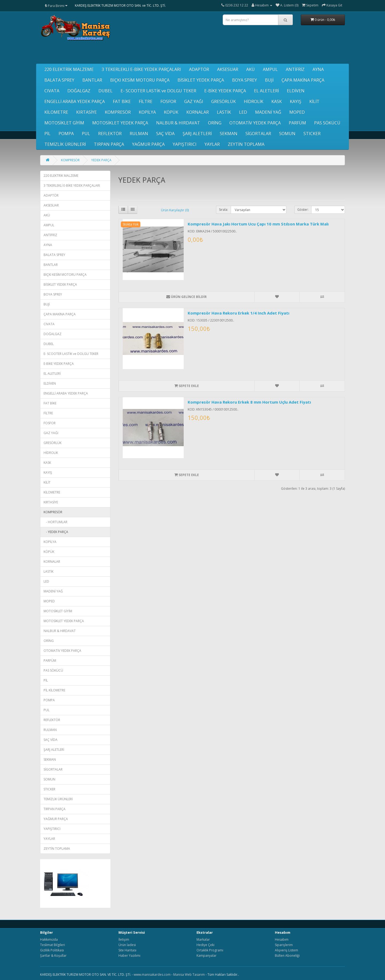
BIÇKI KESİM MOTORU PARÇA (140, 80)
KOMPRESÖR (118, 112)
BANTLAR (92, 80)
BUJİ (269, 80)
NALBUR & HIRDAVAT (178, 123)
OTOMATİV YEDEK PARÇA (255, 123)
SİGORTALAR (258, 133)
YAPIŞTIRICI (185, 144)
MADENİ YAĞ (268, 112)
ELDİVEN (296, 91)
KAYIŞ (296, 101)
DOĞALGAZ (79, 91)
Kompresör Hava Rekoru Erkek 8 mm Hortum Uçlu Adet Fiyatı (249, 402)
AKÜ (251, 69)
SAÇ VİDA (165, 133)
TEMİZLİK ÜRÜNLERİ (65, 144)
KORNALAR (198, 112)
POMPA (66, 133)
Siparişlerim (284, 945)
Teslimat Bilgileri (53, 945)
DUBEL (105, 91)
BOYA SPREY (245, 80)
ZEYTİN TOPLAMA (246, 144)
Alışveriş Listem (286, 950)
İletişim (124, 939)
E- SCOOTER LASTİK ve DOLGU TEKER (158, 91)
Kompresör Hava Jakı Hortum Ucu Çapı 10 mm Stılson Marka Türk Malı (258, 224)
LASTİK (224, 112)
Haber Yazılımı (129, 956)
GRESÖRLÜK (224, 101)
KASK (277, 101)
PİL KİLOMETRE (54, 690)
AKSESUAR (228, 69)
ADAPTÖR (199, 69)
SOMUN (287, 133)
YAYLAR (212, 144)
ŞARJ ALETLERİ (197, 133)
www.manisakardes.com (152, 975)
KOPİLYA (147, 112)
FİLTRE (146, 101)
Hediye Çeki (205, 945)
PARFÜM (297, 123)
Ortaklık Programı (210, 950)
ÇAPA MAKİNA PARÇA (303, 80)
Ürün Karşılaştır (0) (175, 210)
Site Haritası (127, 950)
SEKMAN (229, 133)
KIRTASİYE (86, 112)
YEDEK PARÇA (101, 160)
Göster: (303, 210)
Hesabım (282, 939)
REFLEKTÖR (110, 133)
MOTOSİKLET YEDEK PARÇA (120, 123)
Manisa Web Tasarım (189, 975)
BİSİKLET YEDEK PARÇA (201, 80)
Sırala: (224, 210)
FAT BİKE (122, 101)
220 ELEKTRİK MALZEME (69, 69)
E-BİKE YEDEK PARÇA (225, 91)
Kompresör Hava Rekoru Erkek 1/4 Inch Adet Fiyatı (238, 313)
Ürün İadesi (127, 945)
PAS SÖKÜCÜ (327, 123)
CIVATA (52, 91)
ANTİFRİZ (295, 69)
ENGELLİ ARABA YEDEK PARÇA (75, 101)
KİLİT (314, 101)
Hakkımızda (49, 939)
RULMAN (139, 133)
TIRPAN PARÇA (109, 144)
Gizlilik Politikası (52, 950)
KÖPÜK (171, 112)
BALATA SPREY (59, 80)
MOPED (297, 112)
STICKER (312, 133)
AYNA (318, 69)
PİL (47, 133)
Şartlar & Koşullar (53, 956)
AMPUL (270, 69)
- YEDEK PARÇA (56, 532)
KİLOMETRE (56, 112)
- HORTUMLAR (55, 522)
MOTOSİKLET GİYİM (64, 123)
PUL (86, 133)
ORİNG (215, 123)
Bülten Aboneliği (287, 956)
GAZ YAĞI (194, 101)
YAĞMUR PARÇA (148, 144)
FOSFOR (168, 101)
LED (243, 112)
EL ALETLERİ (266, 91)
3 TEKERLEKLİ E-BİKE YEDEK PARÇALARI (141, 69)
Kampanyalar (207, 956)
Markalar (203, 939)
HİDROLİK (254, 101)
